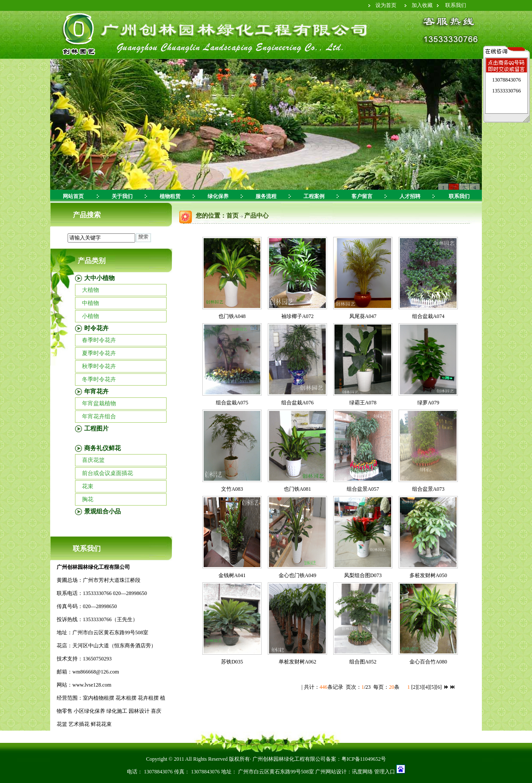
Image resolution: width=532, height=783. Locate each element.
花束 (88, 486)
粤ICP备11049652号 (364, 759)
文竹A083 (232, 489)
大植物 (90, 290)
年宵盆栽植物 (99, 403)
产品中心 (256, 216)
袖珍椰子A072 (298, 316)
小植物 (90, 316)
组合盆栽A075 (232, 403)
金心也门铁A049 (298, 575)
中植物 (90, 303)
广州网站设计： (334, 772)
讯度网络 (362, 772)
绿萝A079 (428, 403)
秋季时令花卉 (99, 366)
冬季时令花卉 (99, 379)
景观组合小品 (102, 511)
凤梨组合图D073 (363, 575)
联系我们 (456, 5)
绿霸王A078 (363, 403)
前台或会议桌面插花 (107, 473)
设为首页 (386, 5)
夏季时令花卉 (99, 353)
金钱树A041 (232, 575)
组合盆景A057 (363, 489)
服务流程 (266, 196)
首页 (232, 216)
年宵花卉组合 (99, 416)
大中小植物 (99, 278)
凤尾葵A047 (363, 316)
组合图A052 (363, 662)
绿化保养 (218, 196)
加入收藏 (422, 5)
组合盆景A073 (428, 489)
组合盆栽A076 (298, 403)
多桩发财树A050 (428, 575)
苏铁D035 (232, 662)
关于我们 (122, 196)
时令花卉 (96, 328)
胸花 (88, 499)
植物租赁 (170, 196)
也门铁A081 (298, 489)
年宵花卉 (96, 391)
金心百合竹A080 (428, 662)
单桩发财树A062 (298, 662)
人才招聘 (410, 196)
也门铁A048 (232, 316)
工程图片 (96, 429)
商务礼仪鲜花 (102, 448)
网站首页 (73, 196)
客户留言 (362, 196)
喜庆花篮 (93, 460)
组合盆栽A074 (428, 316)
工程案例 (314, 196)
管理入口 (384, 772)
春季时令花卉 (99, 340)
